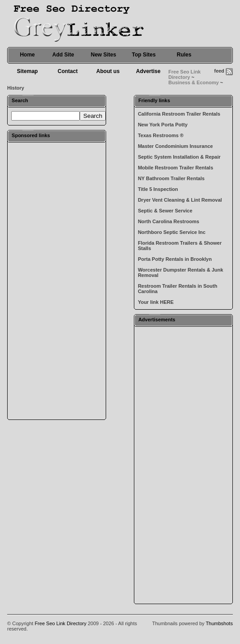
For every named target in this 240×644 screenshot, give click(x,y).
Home (27, 55)
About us (108, 71)
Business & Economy (193, 82)
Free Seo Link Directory (184, 74)
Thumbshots (219, 623)
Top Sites (144, 55)
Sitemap (28, 71)
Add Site (63, 55)
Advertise (148, 71)
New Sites (104, 55)
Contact (68, 71)
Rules (184, 55)
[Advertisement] (57, 281)
